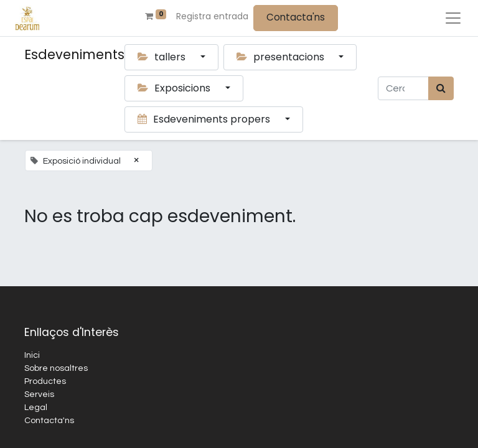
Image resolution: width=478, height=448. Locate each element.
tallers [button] (163, 57)
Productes (45, 381)
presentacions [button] (282, 57)
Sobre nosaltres (56, 368)
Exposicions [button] (175, 88)
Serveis (39, 394)
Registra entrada (212, 16)
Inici (32, 355)
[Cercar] (441, 88)
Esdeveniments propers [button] (205, 119)
